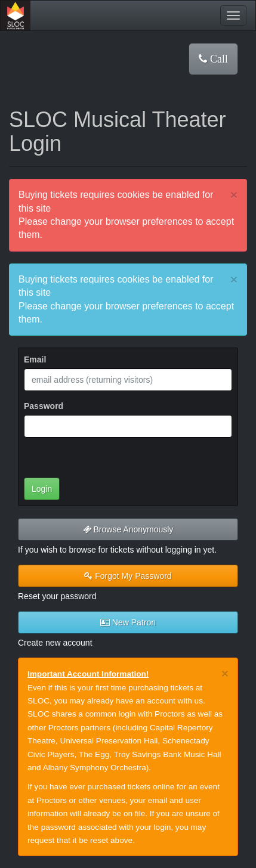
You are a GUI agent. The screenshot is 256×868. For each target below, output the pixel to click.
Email (35, 359)
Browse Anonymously (128, 529)
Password (44, 406)
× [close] (234, 195)
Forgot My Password (128, 576)
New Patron (128, 622)
